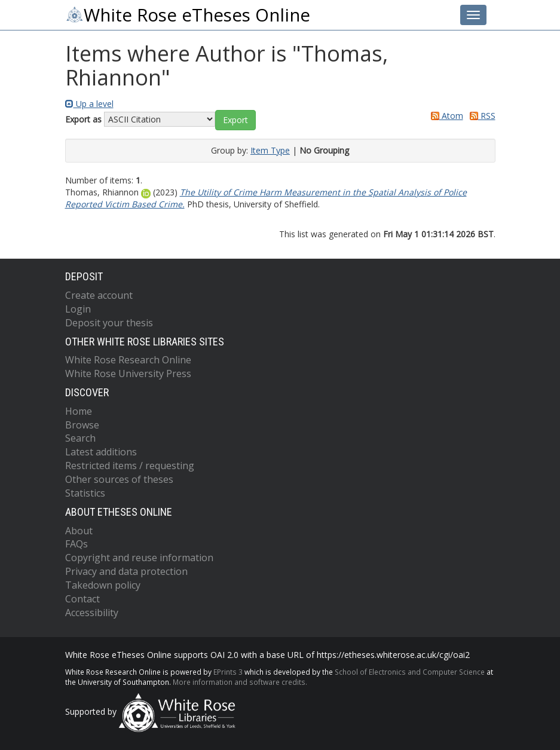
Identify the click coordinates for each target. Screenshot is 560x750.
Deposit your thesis (109, 323)
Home (79, 411)
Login (78, 309)
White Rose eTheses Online (188, 15)
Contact (82, 599)
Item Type (270, 150)
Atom (445, 116)
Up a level (89, 104)
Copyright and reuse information (139, 558)
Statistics (85, 493)
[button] (235, 120)
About (79, 531)
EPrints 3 (228, 672)
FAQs (76, 544)
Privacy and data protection (126, 571)
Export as (83, 119)
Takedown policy (103, 585)
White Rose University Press (128, 374)
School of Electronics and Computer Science (410, 672)
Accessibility (92, 613)
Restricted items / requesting (130, 466)
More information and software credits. (240, 682)
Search (80, 438)
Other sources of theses (119, 479)
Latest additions (101, 452)
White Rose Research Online (128, 360)
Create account (99, 295)
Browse (82, 425)
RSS (481, 116)
